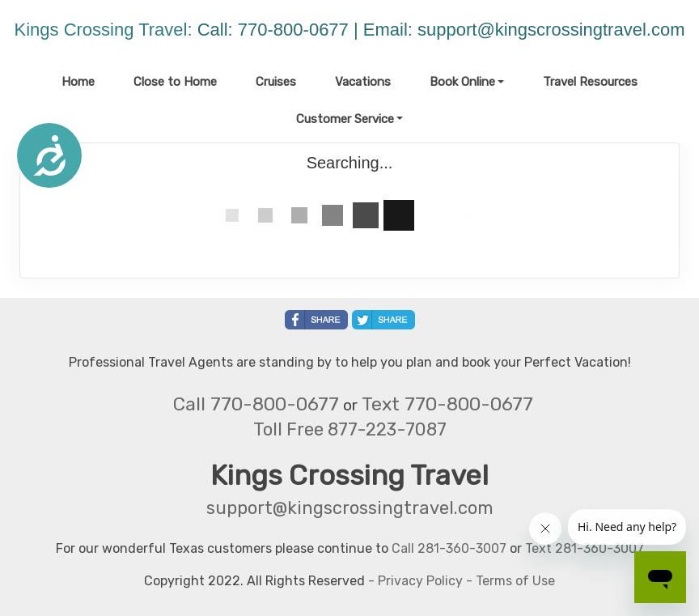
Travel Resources (590, 82)
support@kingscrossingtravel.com (551, 30)
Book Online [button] (462, 82)
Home (78, 82)
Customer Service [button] (345, 119)
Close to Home (175, 82)
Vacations (363, 82)
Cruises (276, 82)
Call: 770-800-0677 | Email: (307, 30)
